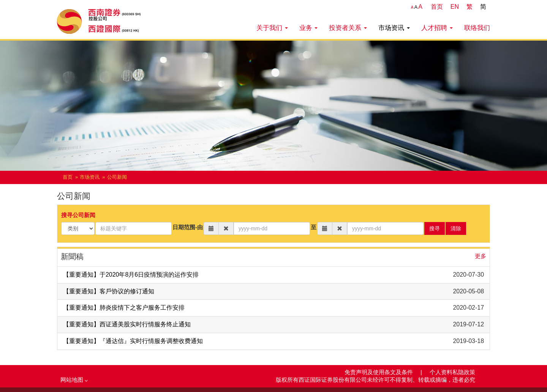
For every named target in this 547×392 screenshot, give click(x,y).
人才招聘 (437, 28)
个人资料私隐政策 (452, 372)
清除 (456, 228)
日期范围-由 (188, 227)
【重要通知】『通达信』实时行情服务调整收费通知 (133, 341)
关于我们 (272, 28)
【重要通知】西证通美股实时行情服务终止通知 (127, 324)
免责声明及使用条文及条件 (379, 372)
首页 (437, 7)
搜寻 (435, 228)
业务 (309, 28)
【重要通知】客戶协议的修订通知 (109, 291)
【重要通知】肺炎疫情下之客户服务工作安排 (124, 308)
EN (455, 7)
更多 (481, 256)
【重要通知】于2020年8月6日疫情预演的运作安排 (131, 275)
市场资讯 (394, 28)
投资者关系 (348, 28)
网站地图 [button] (74, 380)
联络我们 (477, 28)
